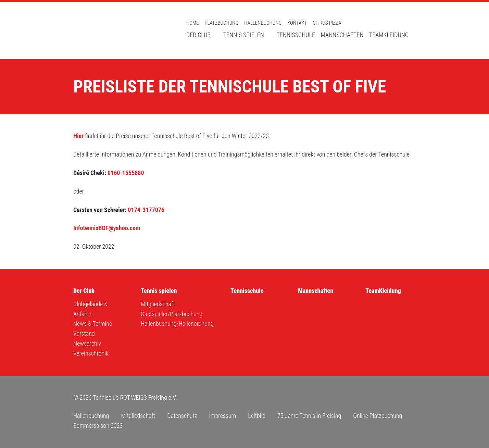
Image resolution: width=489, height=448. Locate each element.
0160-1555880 (126, 173)
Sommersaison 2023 (98, 426)
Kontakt (297, 23)
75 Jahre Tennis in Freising (309, 416)
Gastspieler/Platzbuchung (172, 314)
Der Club (198, 35)
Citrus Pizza (327, 23)
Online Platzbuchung (378, 416)
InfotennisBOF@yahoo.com (107, 228)
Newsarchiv (87, 343)
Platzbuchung (221, 23)
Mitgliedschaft (158, 304)
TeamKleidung (389, 35)
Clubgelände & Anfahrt (90, 309)
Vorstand (84, 333)
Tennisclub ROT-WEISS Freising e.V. (121, 31)
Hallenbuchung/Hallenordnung (177, 323)
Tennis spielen (244, 35)
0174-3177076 (146, 210)
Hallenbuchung (263, 23)
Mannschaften (342, 35)
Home (193, 23)
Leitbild (257, 416)
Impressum (222, 416)
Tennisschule (296, 35)
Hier (78, 136)
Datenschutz (182, 416)
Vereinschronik (91, 353)
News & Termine (93, 323)
